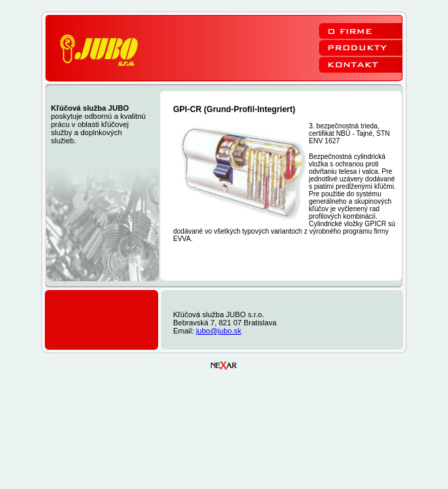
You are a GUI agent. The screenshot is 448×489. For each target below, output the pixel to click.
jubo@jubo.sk (219, 331)
